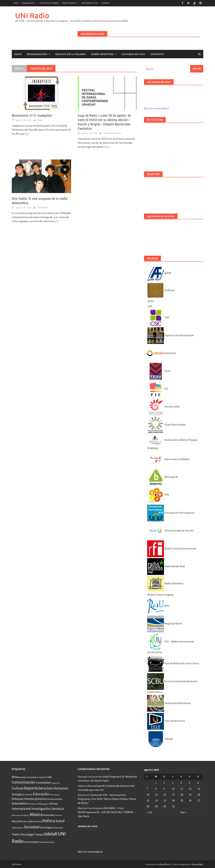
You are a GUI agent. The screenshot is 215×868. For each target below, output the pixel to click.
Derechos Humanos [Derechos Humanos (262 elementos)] (53, 788)
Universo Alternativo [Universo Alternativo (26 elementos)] (46, 842)
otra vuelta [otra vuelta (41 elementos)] (28, 821)
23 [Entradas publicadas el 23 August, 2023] (165, 800)
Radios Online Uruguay (160, 594)
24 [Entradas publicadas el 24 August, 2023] (173, 800)
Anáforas (161, 289)
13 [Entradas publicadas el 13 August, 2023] (199, 788)
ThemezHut (197, 864)
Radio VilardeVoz (165, 583)
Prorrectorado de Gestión (170, 530)
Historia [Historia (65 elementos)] (53, 803)
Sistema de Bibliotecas (169, 702)
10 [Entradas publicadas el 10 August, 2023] (173, 788)
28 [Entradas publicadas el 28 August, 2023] (148, 806)
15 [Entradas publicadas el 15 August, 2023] (156, 794)
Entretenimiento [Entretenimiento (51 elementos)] (54, 799)
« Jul (149, 811)
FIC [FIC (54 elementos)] (28, 803)
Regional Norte (165, 623)
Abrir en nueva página (156, 108)
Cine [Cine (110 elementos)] (49, 777)
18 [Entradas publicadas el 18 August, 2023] (182, 794)
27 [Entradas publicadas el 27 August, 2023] (199, 800)
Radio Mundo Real (166, 566)
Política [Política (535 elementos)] (49, 820)
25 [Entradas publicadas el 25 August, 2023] (182, 800)
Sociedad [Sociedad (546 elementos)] (32, 826)
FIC (158, 388)
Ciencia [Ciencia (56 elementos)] (42, 777)
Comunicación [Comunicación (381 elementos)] (24, 782)
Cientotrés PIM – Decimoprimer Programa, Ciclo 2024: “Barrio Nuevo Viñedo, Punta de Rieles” (107, 798)
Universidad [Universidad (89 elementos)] (31, 841)
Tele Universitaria (166, 720)
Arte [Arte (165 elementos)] (15, 776)
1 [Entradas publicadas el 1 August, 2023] (156, 782)
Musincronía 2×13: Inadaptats (32, 115)
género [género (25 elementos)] (46, 803)
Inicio (16, 3)
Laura (81, 785)
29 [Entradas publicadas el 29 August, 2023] (156, 806)
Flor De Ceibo (163, 406)
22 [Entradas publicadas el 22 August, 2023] (156, 800)
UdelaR (160, 738)
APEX (150, 300)
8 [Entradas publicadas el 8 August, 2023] (156, 788)
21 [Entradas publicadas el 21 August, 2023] (148, 800)
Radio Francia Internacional (172, 548)
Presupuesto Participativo (171, 512)
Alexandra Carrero (112, 132)
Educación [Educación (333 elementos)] (41, 793)
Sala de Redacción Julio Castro (173, 663)
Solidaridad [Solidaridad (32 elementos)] (58, 827)
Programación (28, 3)
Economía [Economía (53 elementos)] (28, 794)
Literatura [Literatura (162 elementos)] (57, 808)
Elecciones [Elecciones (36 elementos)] (55, 794)
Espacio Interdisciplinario (170, 335)
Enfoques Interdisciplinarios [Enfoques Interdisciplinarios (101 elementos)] (29, 798)
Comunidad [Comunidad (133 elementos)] (43, 782)
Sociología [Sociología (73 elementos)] (46, 827)
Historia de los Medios (168, 458)
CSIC (158, 317)
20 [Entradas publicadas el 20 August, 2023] (199, 794)
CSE (150, 306)
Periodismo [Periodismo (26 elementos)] (38, 821)
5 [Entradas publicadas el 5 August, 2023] (189, 782)
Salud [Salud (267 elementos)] (60, 820)
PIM (158, 494)
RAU (158, 605)
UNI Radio (32, 15)
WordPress (165, 864)
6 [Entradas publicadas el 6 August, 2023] (198, 782)
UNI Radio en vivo (90, 3)
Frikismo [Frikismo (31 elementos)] (33, 803)
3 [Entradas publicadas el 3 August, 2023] (173, 782)
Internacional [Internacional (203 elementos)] (21, 808)
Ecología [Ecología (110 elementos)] (17, 794)
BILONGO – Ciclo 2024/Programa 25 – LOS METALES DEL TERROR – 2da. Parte (106, 811)
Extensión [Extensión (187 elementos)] (19, 803)
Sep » (183, 811)
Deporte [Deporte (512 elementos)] (31, 788)
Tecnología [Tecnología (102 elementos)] (27, 834)
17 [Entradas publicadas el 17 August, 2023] (173, 794)
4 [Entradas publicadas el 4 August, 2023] (181, 782)
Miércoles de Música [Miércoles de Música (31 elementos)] (21, 815)
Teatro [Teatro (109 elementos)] (16, 834)
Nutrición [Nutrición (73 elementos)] (17, 821)
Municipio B (162, 476)
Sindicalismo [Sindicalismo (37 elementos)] (18, 827)
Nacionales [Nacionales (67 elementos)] (49, 815)
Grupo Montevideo (166, 424)
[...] (27, 133)
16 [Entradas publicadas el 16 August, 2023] (165, 794)
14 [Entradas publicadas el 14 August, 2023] (148, 794)
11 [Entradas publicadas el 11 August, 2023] (182, 788)
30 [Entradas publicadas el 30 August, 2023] (165, 806)
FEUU (159, 370)
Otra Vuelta (43, 207)
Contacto (105, 3)
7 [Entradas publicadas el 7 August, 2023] (147, 788)
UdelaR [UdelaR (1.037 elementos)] (50, 833)
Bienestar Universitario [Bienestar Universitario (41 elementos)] (28, 777)
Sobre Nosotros (69, 3)
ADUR (159, 272)
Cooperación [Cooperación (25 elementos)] (55, 782)
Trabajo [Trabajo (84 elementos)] (39, 834)
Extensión (162, 353)
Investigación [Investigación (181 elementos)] (41, 808)
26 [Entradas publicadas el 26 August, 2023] (190, 800)
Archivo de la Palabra (49, 3)
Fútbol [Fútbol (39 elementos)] (40, 803)
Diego (40, 119)
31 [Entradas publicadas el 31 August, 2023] (173, 806)
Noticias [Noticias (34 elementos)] (59, 815)
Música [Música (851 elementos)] (36, 814)
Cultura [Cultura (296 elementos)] (18, 788)
